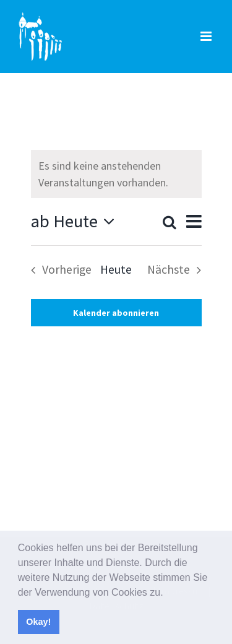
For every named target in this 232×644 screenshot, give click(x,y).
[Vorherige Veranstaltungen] (58, 270)
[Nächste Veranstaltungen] (178, 270)
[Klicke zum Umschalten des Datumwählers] (76, 221)
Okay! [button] (38, 622)
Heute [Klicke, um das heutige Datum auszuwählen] (116, 269)
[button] (168, 593)
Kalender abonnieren (116, 313)
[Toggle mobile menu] (207, 36)
